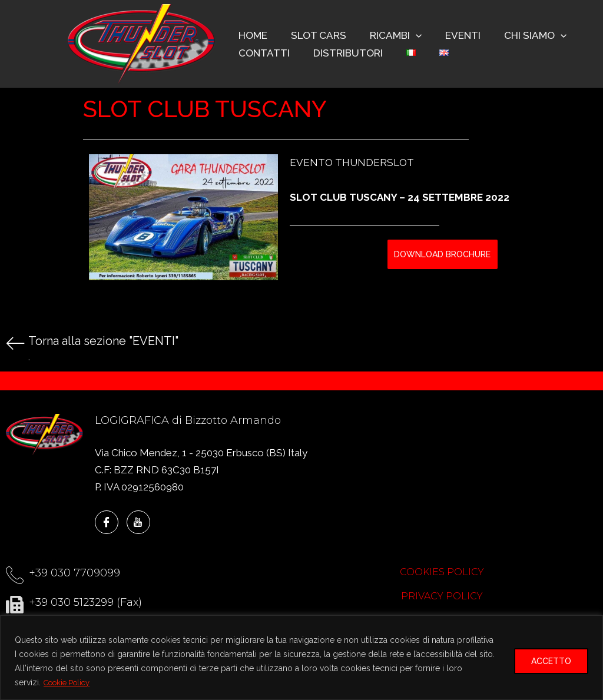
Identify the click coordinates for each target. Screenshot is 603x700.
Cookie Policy (70, 683)
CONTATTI (262, 53)
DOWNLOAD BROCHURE (442, 254)
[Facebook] (107, 522)
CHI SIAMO (519, 35)
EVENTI (450, 35)
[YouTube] (138, 522)
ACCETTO (551, 662)
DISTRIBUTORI (343, 53)
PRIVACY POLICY (442, 596)
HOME (251, 35)
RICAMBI (387, 35)
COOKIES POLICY (442, 572)
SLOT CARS (313, 35)
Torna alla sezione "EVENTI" (103, 341)
